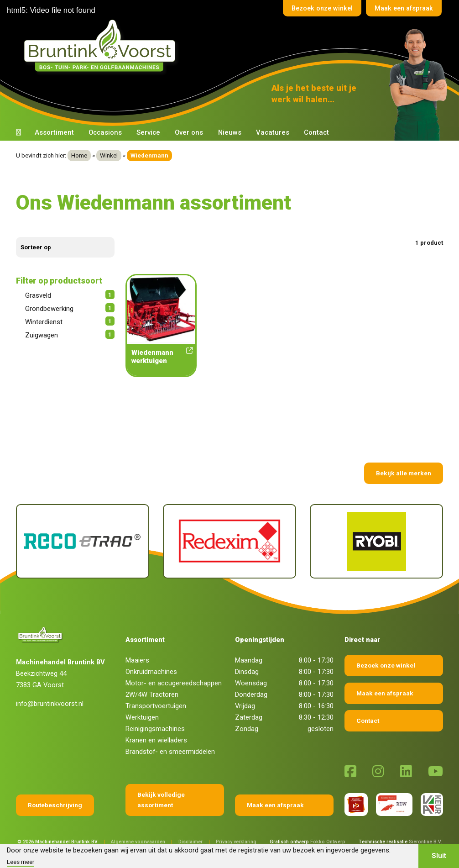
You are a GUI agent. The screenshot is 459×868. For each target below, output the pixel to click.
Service (148, 132)
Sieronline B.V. (425, 842)
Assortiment (54, 132)
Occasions (105, 132)
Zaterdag (249, 717)
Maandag (249, 660)
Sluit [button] (439, 856)
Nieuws (230, 132)
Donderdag (251, 694)
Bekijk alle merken (404, 473)
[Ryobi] (376, 541)
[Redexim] (229, 541)
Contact (316, 132)
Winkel (109, 155)
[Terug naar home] (102, 46)
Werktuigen (142, 717)
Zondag (247, 729)
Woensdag (251, 683)
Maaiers (137, 660)
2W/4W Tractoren (152, 694)
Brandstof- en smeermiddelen (170, 752)
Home (79, 155)
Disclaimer (190, 842)
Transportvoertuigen (156, 706)
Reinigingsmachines (155, 729)
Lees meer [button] (21, 862)
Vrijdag (245, 706)
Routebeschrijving (55, 805)
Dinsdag (247, 672)
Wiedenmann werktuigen (161, 356)
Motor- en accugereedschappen (174, 683)
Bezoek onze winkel (316, 9)
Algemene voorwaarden (138, 842)
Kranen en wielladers (156, 740)
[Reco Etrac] (83, 541)
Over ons (189, 132)
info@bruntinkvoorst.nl (50, 704)
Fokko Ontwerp (328, 842)
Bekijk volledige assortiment (161, 800)
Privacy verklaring (236, 842)
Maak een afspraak (402, 9)
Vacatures (273, 132)
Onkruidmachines (151, 672)
